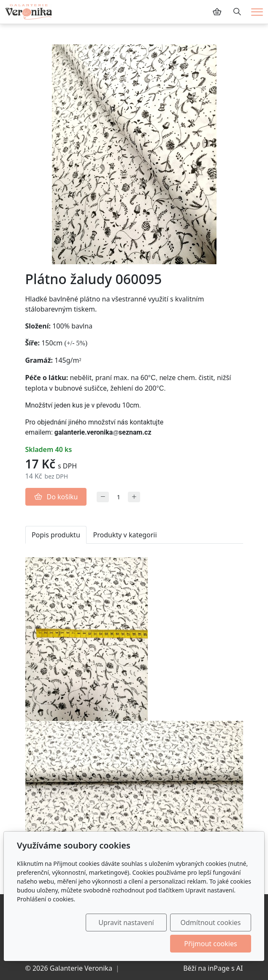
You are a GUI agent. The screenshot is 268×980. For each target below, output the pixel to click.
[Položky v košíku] (217, 12)
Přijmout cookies (210, 944)
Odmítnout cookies (210, 923)
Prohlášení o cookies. (46, 899)
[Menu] (257, 12)
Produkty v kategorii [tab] (125, 535)
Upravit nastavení (126, 923)
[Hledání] (237, 12)
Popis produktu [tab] (56, 535)
